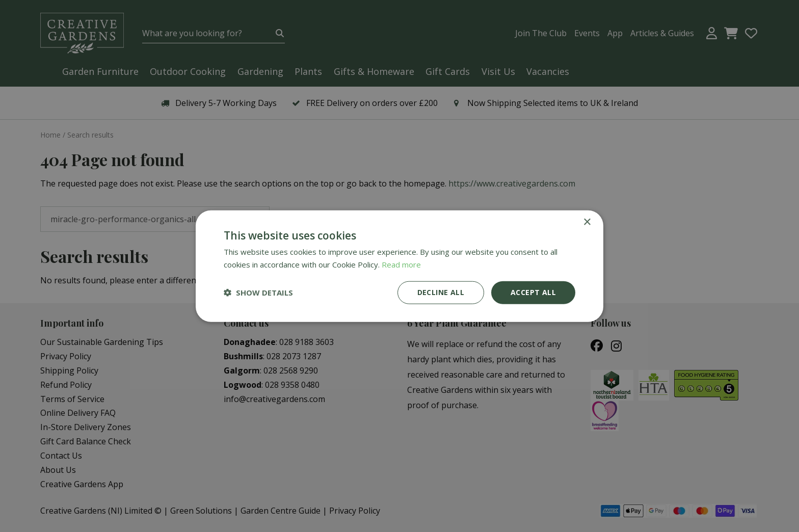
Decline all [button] (441, 292)
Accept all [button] (533, 292)
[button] (258, 292)
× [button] (587, 222)
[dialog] (400, 266)
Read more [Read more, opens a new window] (401, 264)
